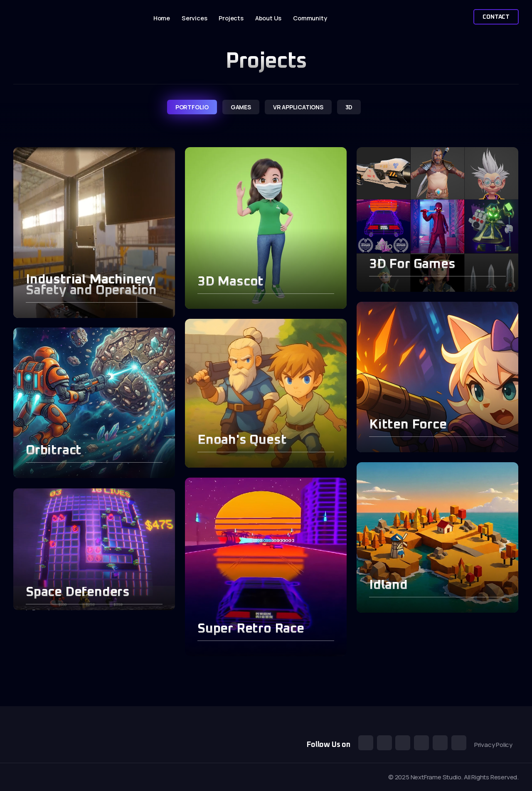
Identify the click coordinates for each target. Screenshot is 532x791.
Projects (231, 18)
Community (310, 18)
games (241, 107)
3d (349, 107)
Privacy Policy (493, 745)
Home (162, 18)
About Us (268, 18)
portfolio (192, 107)
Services (194, 18)
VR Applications (298, 107)
